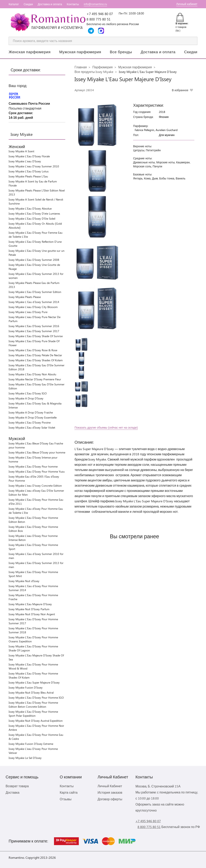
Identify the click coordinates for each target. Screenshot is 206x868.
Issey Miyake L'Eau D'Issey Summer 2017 (34, 331)
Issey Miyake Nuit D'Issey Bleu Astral (31, 692)
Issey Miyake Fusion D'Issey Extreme (31, 744)
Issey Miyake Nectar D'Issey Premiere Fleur (35, 379)
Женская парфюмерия (30, 52)
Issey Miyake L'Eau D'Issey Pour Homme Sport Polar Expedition (33, 714)
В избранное (180, 90)
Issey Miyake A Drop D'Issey (26, 398)
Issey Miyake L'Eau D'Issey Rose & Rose (33, 350)
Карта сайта (69, 792)
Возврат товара (17, 786)
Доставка (13, 792)
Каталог (14, 4)
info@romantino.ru (95, 4)
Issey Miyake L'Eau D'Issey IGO (28, 393)
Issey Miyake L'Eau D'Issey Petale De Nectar (35, 355)
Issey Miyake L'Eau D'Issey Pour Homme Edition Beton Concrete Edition (33, 705)
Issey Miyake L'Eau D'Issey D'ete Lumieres (34, 213)
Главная (81, 67)
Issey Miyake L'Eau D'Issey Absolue (30, 208)
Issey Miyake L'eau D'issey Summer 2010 (34, 166)
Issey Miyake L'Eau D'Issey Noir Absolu (32, 374)
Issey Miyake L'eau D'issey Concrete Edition (35, 486)
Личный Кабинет (110, 786)
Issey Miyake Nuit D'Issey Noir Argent (32, 614)
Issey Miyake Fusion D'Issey (26, 687)
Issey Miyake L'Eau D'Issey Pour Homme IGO (36, 698)
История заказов (110, 792)
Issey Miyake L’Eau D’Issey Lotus (29, 171)
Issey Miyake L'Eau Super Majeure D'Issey (34, 682)
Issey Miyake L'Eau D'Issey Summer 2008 (34, 260)
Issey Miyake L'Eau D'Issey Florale (29, 156)
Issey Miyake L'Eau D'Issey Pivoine (30, 422)
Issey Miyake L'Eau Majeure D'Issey (30, 604)
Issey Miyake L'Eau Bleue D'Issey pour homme (37, 452)
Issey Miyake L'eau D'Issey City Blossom (33, 307)
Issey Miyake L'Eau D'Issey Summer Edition (35, 292)
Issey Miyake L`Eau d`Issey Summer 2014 (34, 302)
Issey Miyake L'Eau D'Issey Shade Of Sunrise (36, 336)
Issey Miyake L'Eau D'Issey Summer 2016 (34, 326)
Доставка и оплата (50, 4)
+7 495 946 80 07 (100, 14)
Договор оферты (110, 799)
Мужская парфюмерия (80, 52)
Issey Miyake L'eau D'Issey (25, 161)
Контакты (73, 4)
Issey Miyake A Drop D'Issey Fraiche (31, 412)
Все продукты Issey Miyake (94, 72)
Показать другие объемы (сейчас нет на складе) (106, 427)
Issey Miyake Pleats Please (25, 297)
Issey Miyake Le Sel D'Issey (25, 758)
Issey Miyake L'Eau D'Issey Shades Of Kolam (36, 360)
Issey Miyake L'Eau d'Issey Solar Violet (32, 427)
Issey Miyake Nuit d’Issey (24, 581)
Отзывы (66, 799)
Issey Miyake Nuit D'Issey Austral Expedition (36, 721)
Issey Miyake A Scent (21, 151)
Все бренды (121, 52)
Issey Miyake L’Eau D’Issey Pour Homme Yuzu (37, 471)
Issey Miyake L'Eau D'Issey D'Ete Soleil (32, 219)
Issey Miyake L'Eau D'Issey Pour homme (33, 466)
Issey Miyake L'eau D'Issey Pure (28, 312)
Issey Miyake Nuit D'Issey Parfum (29, 609)
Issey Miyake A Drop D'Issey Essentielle (33, 417)
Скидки (28, 4)
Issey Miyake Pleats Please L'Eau (28, 176)
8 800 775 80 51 (98, 19)
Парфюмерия (102, 67)
